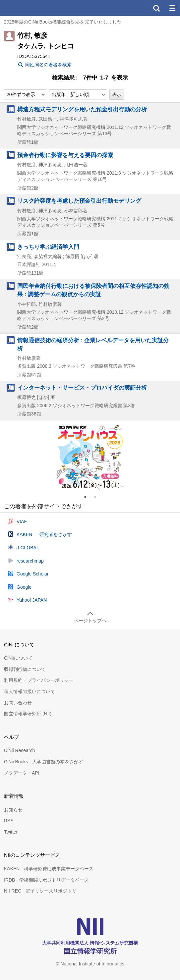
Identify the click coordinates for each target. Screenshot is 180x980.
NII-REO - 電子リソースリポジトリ (40, 891)
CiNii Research (19, 750)
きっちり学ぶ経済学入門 (48, 247)
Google (24, 587)
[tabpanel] (90, 457)
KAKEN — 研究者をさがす (44, 534)
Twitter (11, 832)
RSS (9, 821)
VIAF (22, 521)
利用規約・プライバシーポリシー (39, 680)
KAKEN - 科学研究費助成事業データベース (49, 869)
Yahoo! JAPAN (32, 600)
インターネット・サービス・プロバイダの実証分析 (82, 388)
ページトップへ (90, 621)
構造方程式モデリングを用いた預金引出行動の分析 (82, 109)
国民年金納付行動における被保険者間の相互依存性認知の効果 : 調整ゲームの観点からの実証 (93, 290)
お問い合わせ (18, 703)
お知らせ (13, 810)
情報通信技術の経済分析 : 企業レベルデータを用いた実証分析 (93, 344)
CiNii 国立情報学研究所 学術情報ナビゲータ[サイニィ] (29, 8)
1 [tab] (88, 497)
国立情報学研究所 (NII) (28, 714)
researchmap (30, 561)
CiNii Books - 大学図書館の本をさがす (44, 762)
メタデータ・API (22, 773)
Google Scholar (33, 574)
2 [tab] (98, 497)
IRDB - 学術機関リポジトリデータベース (46, 880)
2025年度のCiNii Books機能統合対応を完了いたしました (63, 22)
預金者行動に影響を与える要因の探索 (65, 155)
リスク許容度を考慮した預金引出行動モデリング (79, 201)
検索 (156, 8)
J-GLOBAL (28, 548)
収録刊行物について (25, 669)
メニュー (172, 8)
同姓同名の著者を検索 (48, 65)
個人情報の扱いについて (30, 691)
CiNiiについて (18, 658)
